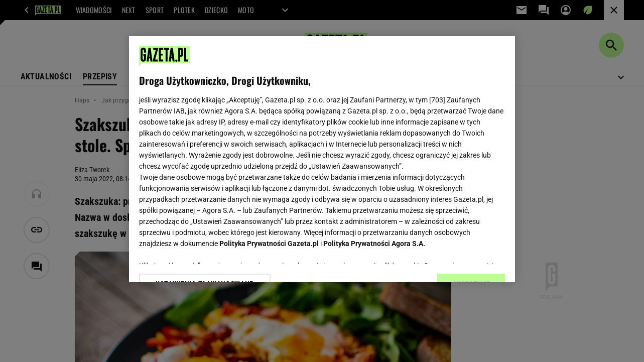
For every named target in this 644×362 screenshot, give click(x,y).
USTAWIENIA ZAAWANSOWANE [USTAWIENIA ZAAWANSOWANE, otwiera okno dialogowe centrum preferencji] (205, 262)
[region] (322, 159)
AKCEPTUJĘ (471, 263)
